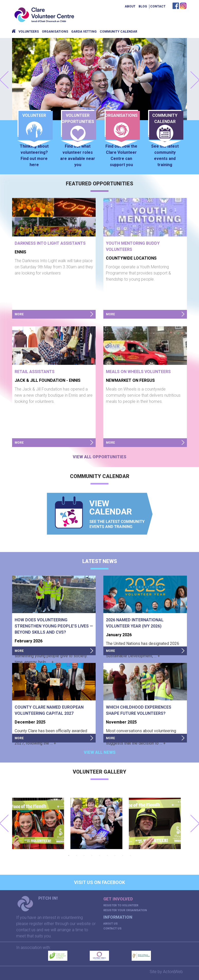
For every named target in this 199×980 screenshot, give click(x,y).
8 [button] (123, 855)
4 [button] (92, 855)
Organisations (55, 32)
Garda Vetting (84, 32)
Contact (158, 6)
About (130, 6)
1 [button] (69, 855)
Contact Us (112, 929)
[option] (41, 823)
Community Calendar (119, 32)
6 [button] (107, 855)
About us (111, 924)
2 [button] (76, 855)
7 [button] (115, 855)
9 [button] (130, 855)
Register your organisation (125, 910)
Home (14, 32)
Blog (143, 6)
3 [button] (84, 855)
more (19, 314)
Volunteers (29, 32)
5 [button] (99, 855)
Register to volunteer (121, 905)
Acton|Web (173, 972)
